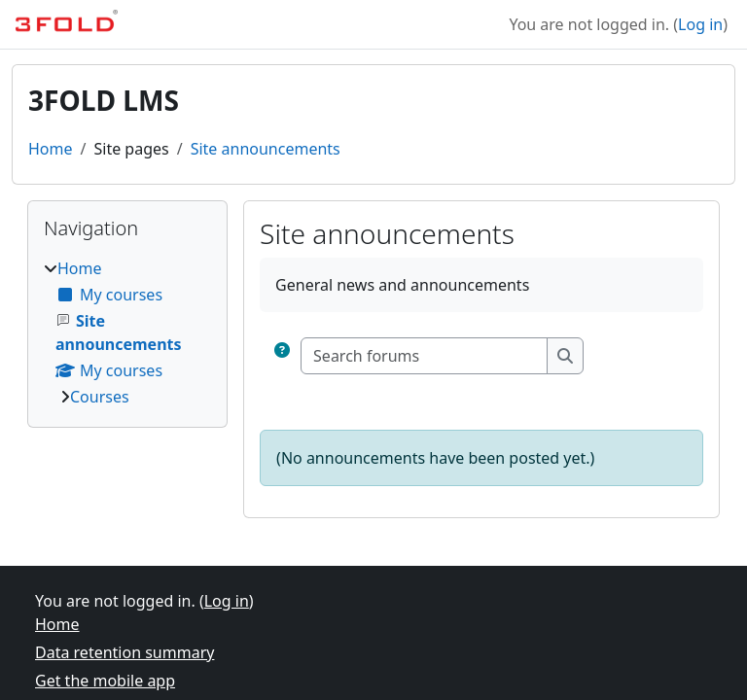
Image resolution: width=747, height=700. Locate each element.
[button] (282, 356)
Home (51, 149)
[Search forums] (425, 356)
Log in (700, 24)
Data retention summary (124, 652)
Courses (100, 397)
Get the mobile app (105, 681)
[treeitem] (127, 332)
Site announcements (266, 149)
